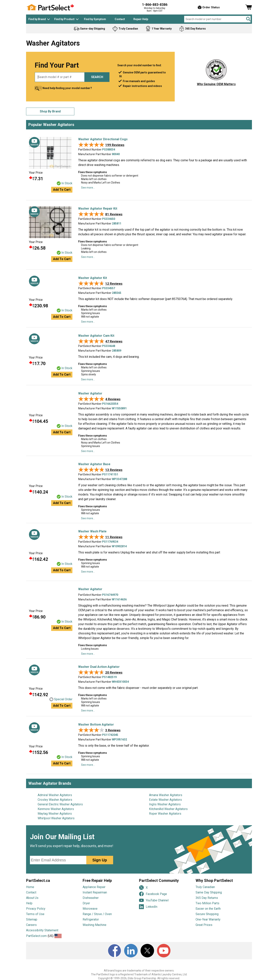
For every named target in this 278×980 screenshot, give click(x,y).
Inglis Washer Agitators (165, 804)
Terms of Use (35, 914)
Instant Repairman (95, 892)
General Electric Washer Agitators (60, 804)
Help (29, 903)
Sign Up (100, 860)
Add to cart (62, 190)
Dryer (86, 903)
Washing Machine (95, 925)
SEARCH (97, 77)
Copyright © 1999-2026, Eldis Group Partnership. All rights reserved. (139, 978)
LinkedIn (148, 907)
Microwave (90, 909)
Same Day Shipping (209, 892)
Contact (120, 19)
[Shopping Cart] (249, 7)
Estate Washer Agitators (165, 800)
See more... (88, 188)
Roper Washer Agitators (165, 814)
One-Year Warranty (208, 919)
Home (30, 887)
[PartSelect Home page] (50, 7)
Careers (31, 925)
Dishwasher (91, 898)
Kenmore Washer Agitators (56, 809)
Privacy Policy (36, 909)
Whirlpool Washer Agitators (56, 818)
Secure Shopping (207, 914)
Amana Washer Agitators (166, 795)
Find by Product (64, 19)
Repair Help (141, 19)
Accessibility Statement (42, 930)
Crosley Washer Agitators (55, 800)
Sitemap (32, 919)
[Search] (249, 19)
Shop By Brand (50, 111)
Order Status (209, 7)
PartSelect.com (36, 936)
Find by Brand (37, 19)
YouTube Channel (154, 900)
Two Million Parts (207, 903)
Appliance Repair (94, 887)
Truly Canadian (205, 887)
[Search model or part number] (217, 19)
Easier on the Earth (208, 909)
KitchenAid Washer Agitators (168, 809)
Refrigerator (91, 919)
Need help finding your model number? (67, 88)
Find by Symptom (95, 19)
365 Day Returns (207, 898)
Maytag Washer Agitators (55, 814)
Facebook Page (153, 894)
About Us (32, 898)
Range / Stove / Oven (97, 914)
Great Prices (204, 925)
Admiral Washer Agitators (55, 795)
